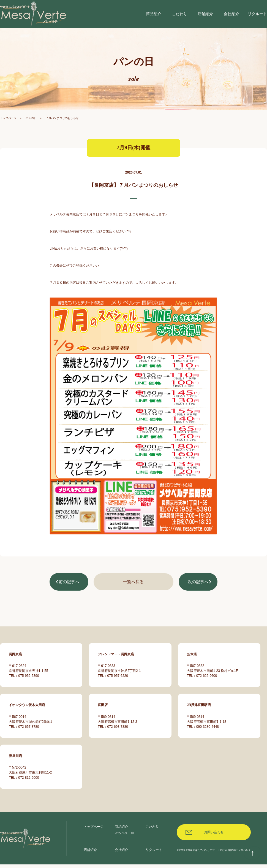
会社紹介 (121, 853)
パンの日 (31, 125)
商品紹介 (121, 830)
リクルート (154, 853)
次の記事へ (198, 588)
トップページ (8, 125)
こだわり (152, 830)
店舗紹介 (90, 853)
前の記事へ (69, 588)
